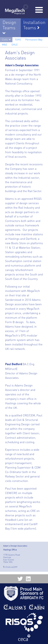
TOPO (18, 40)
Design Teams (9, 25)
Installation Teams (34, 25)
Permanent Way (34, 40)
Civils (5, 40)
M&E (5, 45)
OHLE (15, 45)
